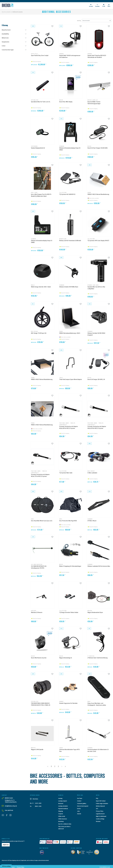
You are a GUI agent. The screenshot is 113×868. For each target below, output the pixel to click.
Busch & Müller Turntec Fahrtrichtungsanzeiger (94, 103)
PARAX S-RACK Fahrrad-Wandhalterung (42, 379)
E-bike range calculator (102, 803)
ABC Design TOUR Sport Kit (39, 333)
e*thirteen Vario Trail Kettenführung (98, 658)
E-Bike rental (62, 816)
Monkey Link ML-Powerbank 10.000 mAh (70, 241)
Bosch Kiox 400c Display (66, 102)
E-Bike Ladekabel (92, 473)
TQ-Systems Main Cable (66, 473)
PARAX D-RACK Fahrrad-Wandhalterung (98, 194)
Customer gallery (82, 803)
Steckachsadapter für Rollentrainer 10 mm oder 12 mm (98, 750)
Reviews (98, 821)
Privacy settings (6, 866)
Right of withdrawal (101, 816)
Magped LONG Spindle (37, 750)
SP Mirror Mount (92, 521)
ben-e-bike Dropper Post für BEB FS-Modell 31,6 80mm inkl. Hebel (41, 195)
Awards (79, 814)
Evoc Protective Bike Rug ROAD (68, 521)
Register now (6, 845)
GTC (97, 809)
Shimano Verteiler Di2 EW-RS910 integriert (96, 334)
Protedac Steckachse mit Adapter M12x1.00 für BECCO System (69, 427)
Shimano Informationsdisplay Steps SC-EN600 (42, 241)
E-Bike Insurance (63, 819)
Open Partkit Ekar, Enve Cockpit (40, 55)
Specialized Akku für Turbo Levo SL (41, 102)
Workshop (61, 821)
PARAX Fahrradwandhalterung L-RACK (70, 333)
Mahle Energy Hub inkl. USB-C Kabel (41, 287)
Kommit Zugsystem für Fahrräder (68, 703)
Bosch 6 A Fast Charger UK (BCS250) (97, 148)
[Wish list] (97, 6)
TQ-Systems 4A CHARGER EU (67, 194)
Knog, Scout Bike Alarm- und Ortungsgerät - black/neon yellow (97, 704)
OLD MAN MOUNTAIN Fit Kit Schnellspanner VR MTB (39, 567)
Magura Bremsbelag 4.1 (66, 658)
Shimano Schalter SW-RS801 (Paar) (69, 287)
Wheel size (5, 38)
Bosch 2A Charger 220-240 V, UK (96, 379)
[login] (91, 6)
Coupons (61, 814)
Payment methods (63, 809)
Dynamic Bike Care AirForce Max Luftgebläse (96, 288)
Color (4, 46)
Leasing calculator (63, 806)
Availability (5, 34)
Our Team (80, 798)
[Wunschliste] (52, 26)
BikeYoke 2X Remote (37, 612)
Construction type (8, 50)
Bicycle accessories (6, 12)
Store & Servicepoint (83, 806)
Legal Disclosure (100, 814)
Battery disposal (100, 806)
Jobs (78, 811)
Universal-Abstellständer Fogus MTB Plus (69, 750)
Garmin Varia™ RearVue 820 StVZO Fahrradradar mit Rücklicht (97, 56)
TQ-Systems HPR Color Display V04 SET (98, 241)
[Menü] (109, 6)
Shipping (61, 811)
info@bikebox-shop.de (11, 806)
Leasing (60, 798)
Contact (79, 801)
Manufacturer (6, 30)
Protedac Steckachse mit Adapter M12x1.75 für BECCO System (40, 475)
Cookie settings (100, 819)
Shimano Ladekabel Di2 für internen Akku (99, 566)
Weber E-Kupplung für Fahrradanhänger (70, 566)
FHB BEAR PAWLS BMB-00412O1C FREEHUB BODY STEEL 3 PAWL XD (41, 704)
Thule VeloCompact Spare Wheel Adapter (71, 379)
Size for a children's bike (65, 824)
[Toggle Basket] (104, 6)
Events (79, 809)
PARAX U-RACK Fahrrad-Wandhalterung (42, 425)
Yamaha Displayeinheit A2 (38, 148)
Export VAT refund (101, 801)
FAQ (97, 798)
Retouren (61, 803)
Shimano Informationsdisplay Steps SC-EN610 (70, 149)
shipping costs (15, 860)
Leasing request (63, 801)
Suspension (5, 42)
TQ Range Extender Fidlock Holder (69, 612)
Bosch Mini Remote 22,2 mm (39, 658)
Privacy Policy (100, 811)
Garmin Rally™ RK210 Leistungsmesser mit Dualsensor (70, 56)
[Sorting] (97, 21)
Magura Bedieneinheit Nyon (95, 612)
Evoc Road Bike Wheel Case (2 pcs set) (42, 521)
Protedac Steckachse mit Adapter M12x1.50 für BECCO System (97, 427)
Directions (35, 799)
